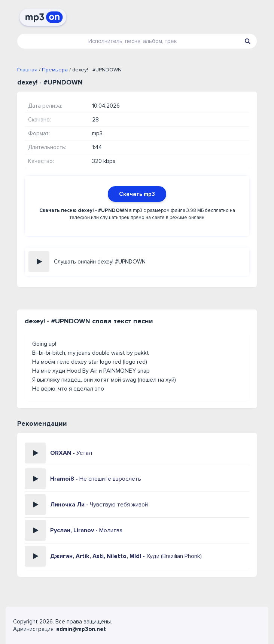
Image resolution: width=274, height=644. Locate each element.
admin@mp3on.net (81, 629)
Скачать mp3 (137, 194)
